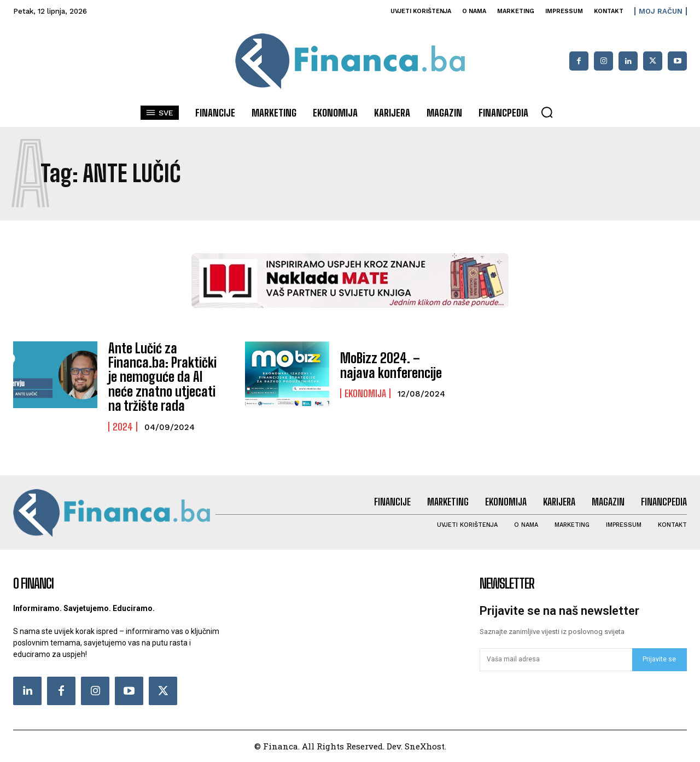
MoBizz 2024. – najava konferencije (391, 365)
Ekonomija (365, 393)
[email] (556, 660)
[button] (547, 112)
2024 (123, 427)
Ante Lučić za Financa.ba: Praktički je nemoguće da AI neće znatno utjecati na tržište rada (162, 377)
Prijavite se (659, 660)
